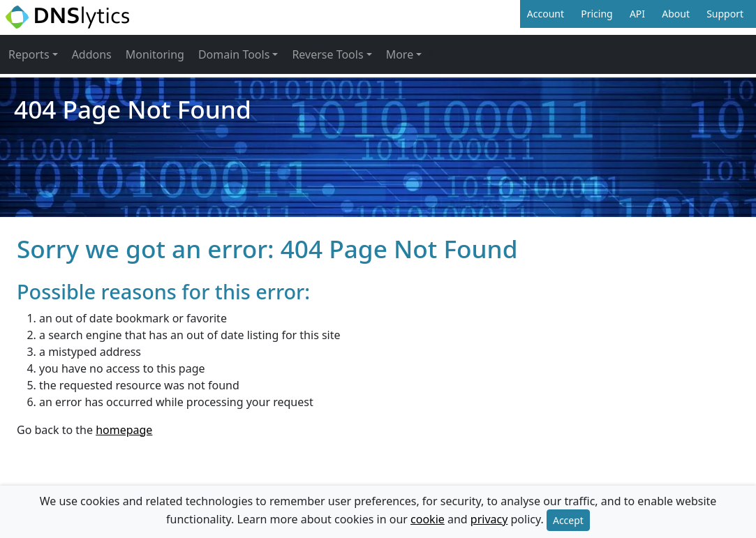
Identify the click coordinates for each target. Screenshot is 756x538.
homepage (124, 430)
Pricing (596, 14)
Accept (568, 520)
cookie (428, 519)
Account (546, 14)
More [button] (400, 54)
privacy (489, 519)
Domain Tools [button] (234, 54)
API (637, 14)
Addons (92, 54)
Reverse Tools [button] (327, 54)
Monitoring (155, 54)
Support (725, 14)
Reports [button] (29, 54)
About (676, 14)
